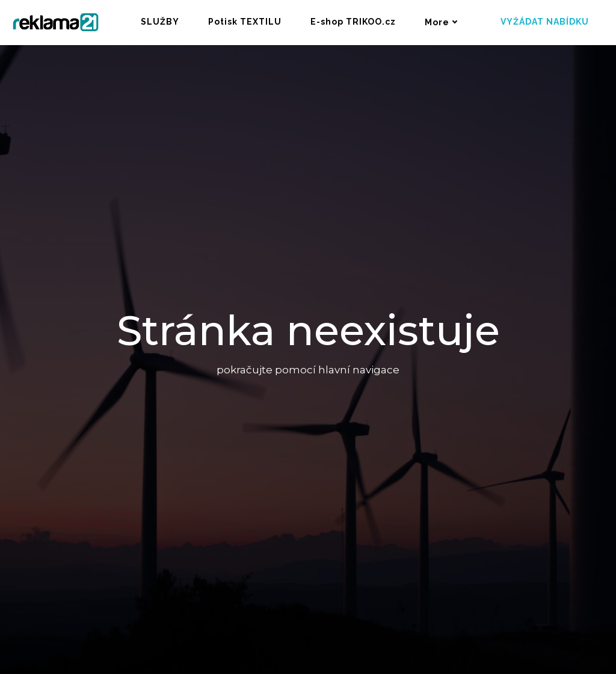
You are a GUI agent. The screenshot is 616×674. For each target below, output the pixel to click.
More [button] (441, 22)
